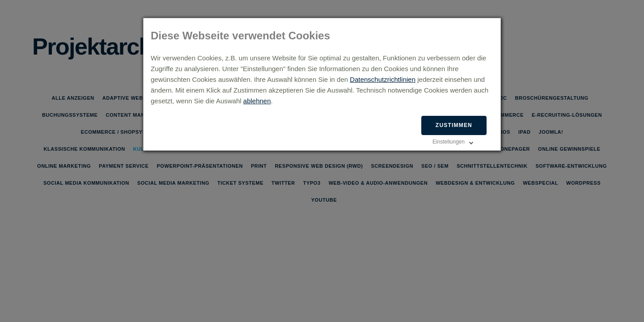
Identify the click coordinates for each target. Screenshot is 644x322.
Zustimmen (454, 125)
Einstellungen (449, 142)
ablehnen (257, 101)
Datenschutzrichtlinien (383, 79)
